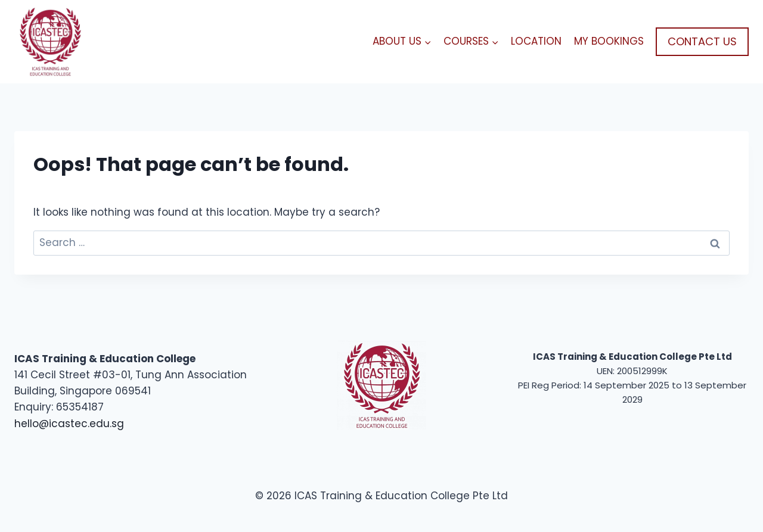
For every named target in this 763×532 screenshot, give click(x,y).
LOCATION (536, 41)
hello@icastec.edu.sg (69, 424)
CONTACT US (702, 41)
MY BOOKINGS (609, 41)
